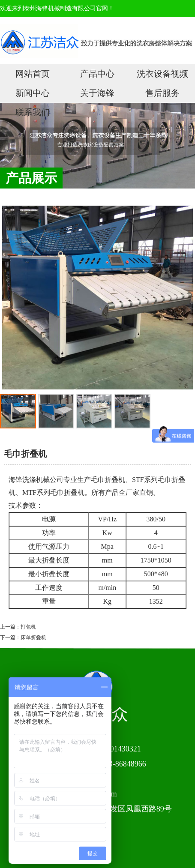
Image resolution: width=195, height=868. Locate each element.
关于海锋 (97, 93)
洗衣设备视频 (162, 74)
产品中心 (97, 74)
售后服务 (162, 93)
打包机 (28, 627)
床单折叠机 (33, 638)
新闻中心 (33, 93)
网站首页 (33, 74)
